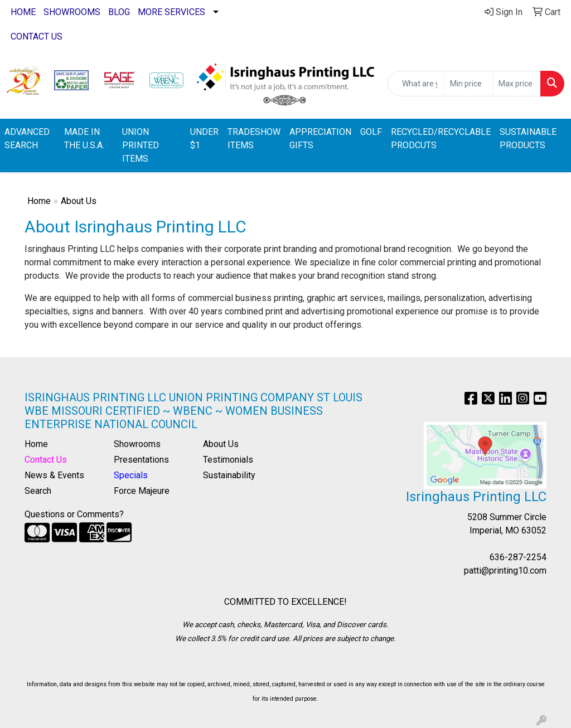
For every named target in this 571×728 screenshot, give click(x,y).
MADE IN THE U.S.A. (84, 139)
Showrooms (137, 444)
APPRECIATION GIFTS (320, 139)
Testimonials (228, 460)
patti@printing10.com (505, 571)
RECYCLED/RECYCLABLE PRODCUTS (441, 139)
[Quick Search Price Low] (468, 84)
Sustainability (229, 475)
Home (39, 201)
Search (38, 491)
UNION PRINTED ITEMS (141, 145)
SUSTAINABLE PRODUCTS (528, 139)
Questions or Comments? (74, 514)
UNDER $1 (204, 139)
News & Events (54, 475)
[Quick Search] (416, 84)
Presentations (141, 460)
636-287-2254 (518, 557)
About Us (221, 444)
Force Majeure (142, 491)
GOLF (371, 132)
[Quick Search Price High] (517, 84)
